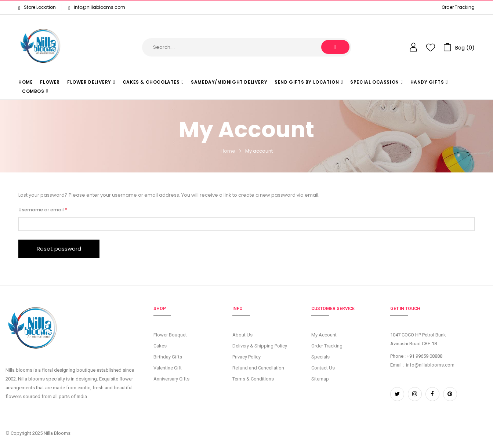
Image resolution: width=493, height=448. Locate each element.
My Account (324, 335)
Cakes (160, 346)
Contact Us (323, 368)
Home (228, 151)
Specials (320, 357)
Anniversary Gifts (171, 379)
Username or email (53, 209)
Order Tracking (458, 7)
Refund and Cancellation (258, 368)
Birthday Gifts (168, 357)
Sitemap (320, 379)
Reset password (59, 249)
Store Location (37, 7)
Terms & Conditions (253, 379)
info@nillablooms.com (99, 7)
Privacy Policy (246, 357)
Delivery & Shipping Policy (260, 346)
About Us (242, 335)
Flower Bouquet (170, 335)
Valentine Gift (168, 368)
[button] (459, 47)
